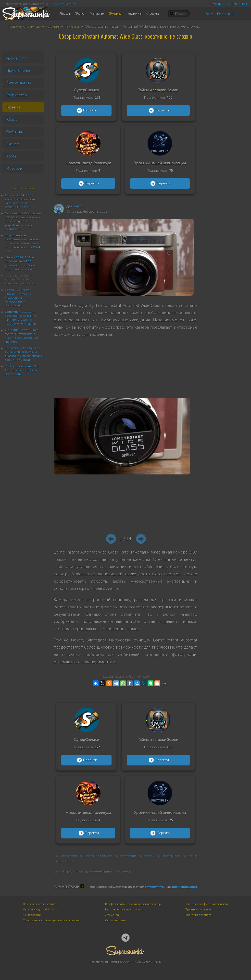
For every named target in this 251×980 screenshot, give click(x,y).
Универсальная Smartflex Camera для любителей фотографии (22, 370)
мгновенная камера (99, 856)
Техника (72, 26)
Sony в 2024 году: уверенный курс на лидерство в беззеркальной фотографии (18, 298)
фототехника (68, 861)
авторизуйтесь (155, 887)
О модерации (33, 915)
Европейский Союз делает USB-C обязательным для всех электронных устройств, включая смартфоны (23, 221)
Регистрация (227, 14)
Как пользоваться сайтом (40, 904)
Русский (216, 4)
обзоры (149, 856)
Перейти (86, 110)
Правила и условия (198, 909)
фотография (128, 856)
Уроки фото (17, 58)
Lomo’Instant (68, 856)
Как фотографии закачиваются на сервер (133, 904)
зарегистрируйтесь (184, 887)
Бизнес (13, 144)
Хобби (12, 156)
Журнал (52, 26)
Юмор (12, 119)
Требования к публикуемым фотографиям (52, 920)
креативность (171, 856)
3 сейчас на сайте (64, 4)
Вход (210, 14)
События (14, 132)
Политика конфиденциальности (206, 904)
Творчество (17, 95)
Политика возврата (198, 915)
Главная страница (24, 26)
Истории (14, 168)
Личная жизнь (19, 83)
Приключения (19, 70)
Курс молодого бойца (38, 909)
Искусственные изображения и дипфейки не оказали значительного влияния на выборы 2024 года (23, 243)
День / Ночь (236, 4)
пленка (193, 856)
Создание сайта (116, 920)
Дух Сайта (112, 915)
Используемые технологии (123, 909)
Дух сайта (74, 206)
